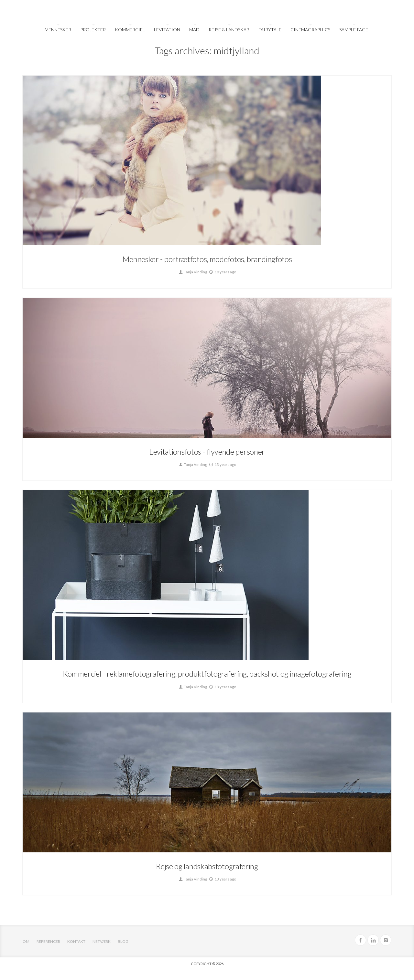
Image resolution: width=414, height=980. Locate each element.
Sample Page (354, 30)
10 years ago (222, 272)
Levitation (167, 30)
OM (26, 941)
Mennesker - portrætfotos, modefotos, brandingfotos (207, 259)
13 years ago (222, 464)
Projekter (93, 30)
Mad (194, 30)
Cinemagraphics (310, 30)
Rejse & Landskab (229, 30)
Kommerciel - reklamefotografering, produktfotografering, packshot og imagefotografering (207, 674)
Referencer (48, 941)
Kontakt (76, 941)
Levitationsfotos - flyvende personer (207, 452)
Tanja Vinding (192, 272)
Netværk (102, 941)
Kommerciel (130, 30)
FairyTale (270, 30)
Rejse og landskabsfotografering (207, 866)
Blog (123, 941)
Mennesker (58, 30)
